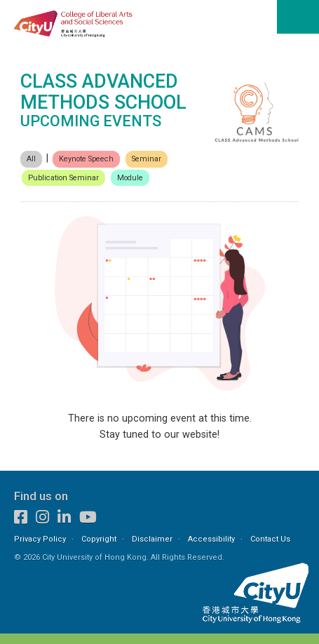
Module (130, 178)
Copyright (99, 539)
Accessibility (211, 539)
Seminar (147, 159)
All (31, 159)
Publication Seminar (63, 178)
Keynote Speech (86, 159)
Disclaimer (152, 539)
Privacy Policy (40, 539)
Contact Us (270, 539)
